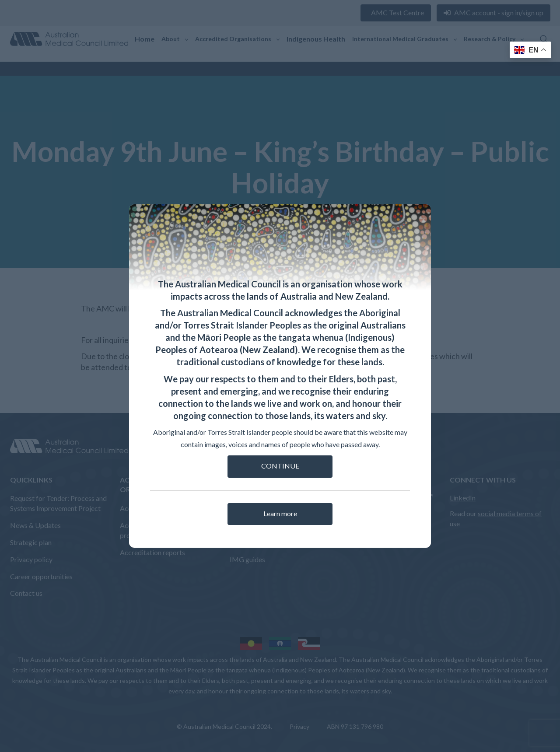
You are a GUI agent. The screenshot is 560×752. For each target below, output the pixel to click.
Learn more (280, 513)
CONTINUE (280, 466)
